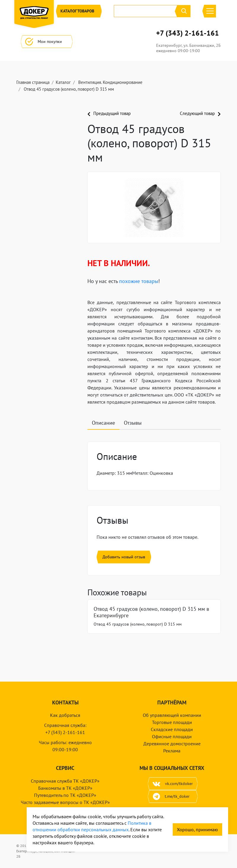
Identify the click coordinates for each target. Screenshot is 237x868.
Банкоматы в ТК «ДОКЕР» (65, 788)
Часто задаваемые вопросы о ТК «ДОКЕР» (65, 802)
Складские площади (172, 729)
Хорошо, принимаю (197, 829)
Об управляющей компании (172, 715)
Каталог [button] (79, 11)
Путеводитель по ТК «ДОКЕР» (65, 795)
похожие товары (139, 281)
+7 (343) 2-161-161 (188, 33)
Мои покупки (47, 42)
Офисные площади (172, 736)
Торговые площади (172, 722)
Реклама (172, 751)
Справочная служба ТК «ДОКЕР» (65, 781)
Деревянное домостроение (172, 744)
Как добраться (65, 715)
